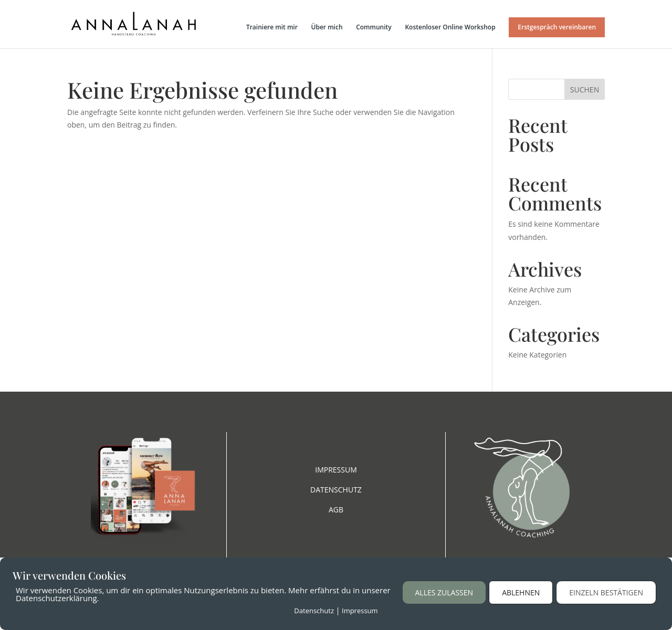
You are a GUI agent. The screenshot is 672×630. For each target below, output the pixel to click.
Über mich (327, 28)
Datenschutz (314, 611)
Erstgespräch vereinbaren (557, 27)
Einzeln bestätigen (606, 592)
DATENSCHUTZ (336, 490)
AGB (336, 510)
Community (374, 28)
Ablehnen (521, 592)
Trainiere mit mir (272, 28)
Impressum (360, 611)
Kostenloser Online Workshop (450, 28)
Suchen (585, 90)
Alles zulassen (444, 592)
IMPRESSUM (336, 470)
